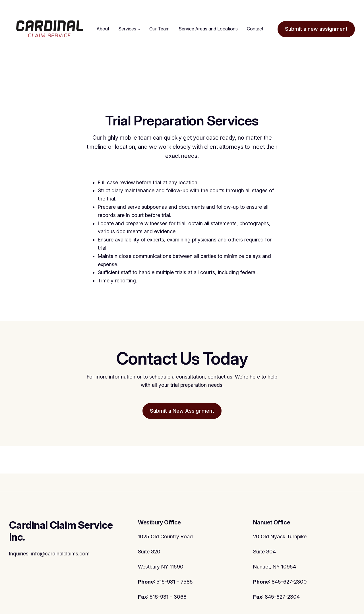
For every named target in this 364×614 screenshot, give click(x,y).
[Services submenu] (139, 29)
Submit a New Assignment (182, 411)
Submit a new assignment (316, 29)
